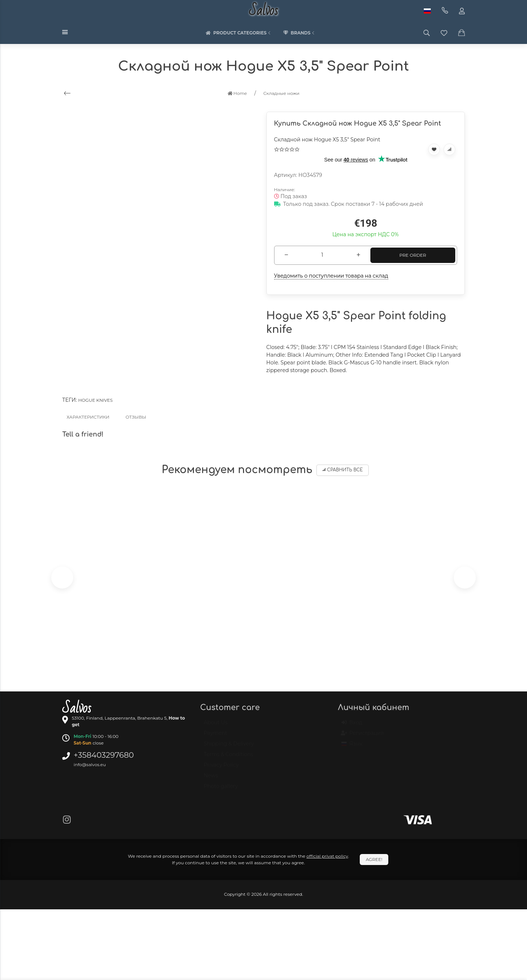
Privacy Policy (221, 768)
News (211, 779)
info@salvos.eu (90, 764)
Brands (299, 33)
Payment (216, 736)
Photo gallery (221, 790)
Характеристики (88, 417)
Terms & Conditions (229, 758)
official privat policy (327, 856)
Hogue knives (96, 400)
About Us (216, 726)
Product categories (239, 33)
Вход (352, 726)
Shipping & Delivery (229, 747)
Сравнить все (343, 470)
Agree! (374, 859)
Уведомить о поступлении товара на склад (331, 276)
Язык (352, 747)
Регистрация (362, 736)
